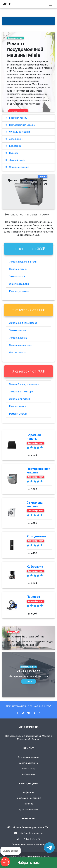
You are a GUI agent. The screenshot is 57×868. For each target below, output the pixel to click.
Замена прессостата (21, 345)
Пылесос (12, 153)
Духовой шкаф (15, 160)
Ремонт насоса (18, 406)
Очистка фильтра (19, 284)
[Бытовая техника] (9, 21)
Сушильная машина (17, 167)
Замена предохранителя (23, 262)
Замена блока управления (24, 384)
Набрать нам (28, 862)
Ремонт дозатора (19, 291)
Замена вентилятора (21, 392)
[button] (5, 862)
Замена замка (17, 276)
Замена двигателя (19, 399)
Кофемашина (29, 774)
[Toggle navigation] (50, 4)
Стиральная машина (18, 132)
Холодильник (14, 139)
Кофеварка (13, 146)
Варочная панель (16, 118)
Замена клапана (18, 338)
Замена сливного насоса (23, 323)
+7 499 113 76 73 (18, 111)
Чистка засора (17, 352)
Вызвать (29, 681)
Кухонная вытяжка (29, 809)
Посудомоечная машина (20, 125)
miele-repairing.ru (36, 857)
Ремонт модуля (18, 414)
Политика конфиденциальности (29, 844)
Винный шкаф (29, 769)
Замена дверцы (18, 269)
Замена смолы (17, 330)
